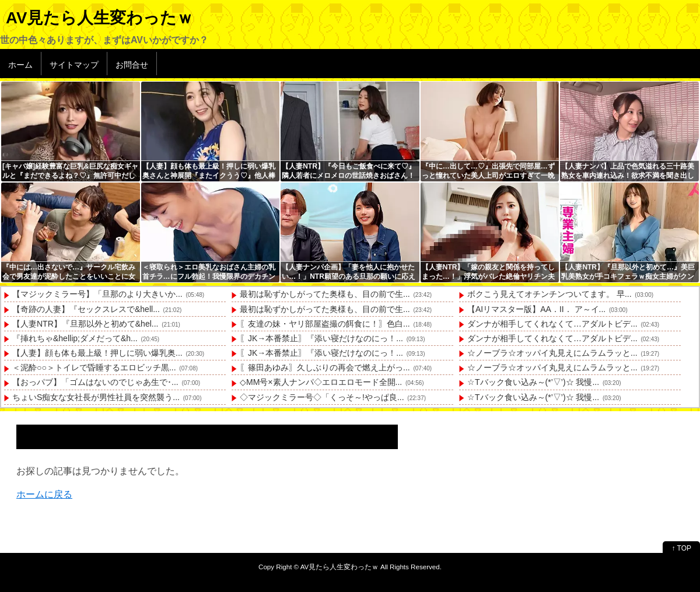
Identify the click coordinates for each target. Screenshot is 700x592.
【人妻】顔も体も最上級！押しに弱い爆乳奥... (97, 353)
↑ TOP (681, 548)
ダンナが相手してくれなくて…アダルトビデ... (552, 324)
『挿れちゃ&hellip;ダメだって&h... (75, 338)
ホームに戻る (44, 494)
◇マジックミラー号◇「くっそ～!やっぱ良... (322, 397)
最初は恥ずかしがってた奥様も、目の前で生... (325, 294)
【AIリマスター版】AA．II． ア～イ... (536, 309)
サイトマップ (74, 65)
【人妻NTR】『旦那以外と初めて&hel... (85, 324)
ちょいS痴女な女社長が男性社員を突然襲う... (96, 397)
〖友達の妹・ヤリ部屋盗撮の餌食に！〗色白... (325, 324)
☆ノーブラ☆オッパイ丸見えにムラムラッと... (552, 353)
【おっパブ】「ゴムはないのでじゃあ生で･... (95, 382)
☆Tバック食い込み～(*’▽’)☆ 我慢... (533, 382)
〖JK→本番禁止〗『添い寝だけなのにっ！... (321, 338)
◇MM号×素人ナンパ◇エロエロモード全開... (321, 382)
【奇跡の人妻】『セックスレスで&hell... (86, 309)
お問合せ (132, 65)
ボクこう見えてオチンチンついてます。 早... (549, 294)
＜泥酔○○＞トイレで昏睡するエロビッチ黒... (94, 367)
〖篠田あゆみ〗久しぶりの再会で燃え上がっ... (325, 367)
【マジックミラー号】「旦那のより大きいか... (97, 294)
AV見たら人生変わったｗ (99, 18)
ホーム (20, 65)
